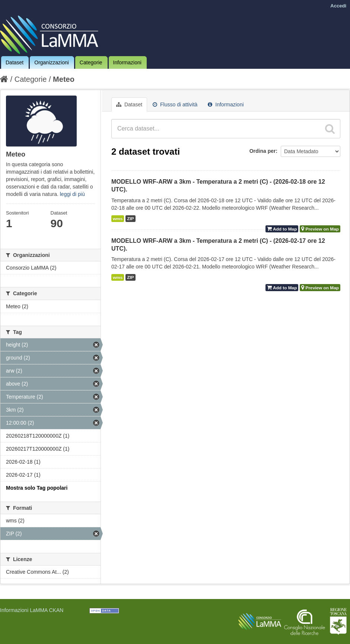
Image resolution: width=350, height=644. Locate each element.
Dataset (15, 62)
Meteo (64, 79)
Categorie (91, 62)
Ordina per (263, 151)
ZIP (130, 219)
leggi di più (72, 194)
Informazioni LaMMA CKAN (32, 610)
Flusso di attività (175, 104)
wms (118, 219)
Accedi (338, 6)
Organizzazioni (52, 62)
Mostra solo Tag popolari (37, 488)
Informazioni (127, 62)
